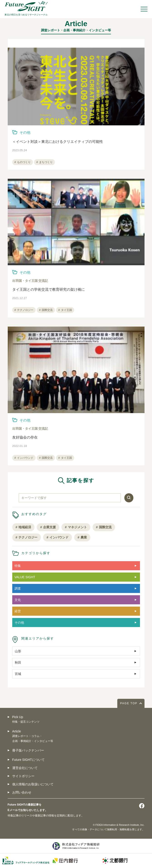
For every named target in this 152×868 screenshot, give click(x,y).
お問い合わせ (22, 792)
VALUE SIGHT (25, 577)
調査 (18, 588)
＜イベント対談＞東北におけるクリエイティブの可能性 (58, 142)
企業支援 (49, 527)
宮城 (18, 674)
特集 (18, 566)
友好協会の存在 (25, 437)
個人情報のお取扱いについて (33, 784)
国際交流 (47, 310)
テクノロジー (25, 310)
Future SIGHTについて (28, 760)
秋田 (18, 662)
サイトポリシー (23, 776)
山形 (18, 651)
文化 (18, 600)
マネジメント (77, 527)
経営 (18, 611)
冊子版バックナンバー (28, 750)
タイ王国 (66, 310)
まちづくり (46, 162)
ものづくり (24, 162)
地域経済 (25, 527)
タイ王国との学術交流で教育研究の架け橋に (49, 289)
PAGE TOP (129, 703)
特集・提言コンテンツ (26, 722)
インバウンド (25, 458)
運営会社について (25, 768)
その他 (25, 133)
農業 (84, 537)
